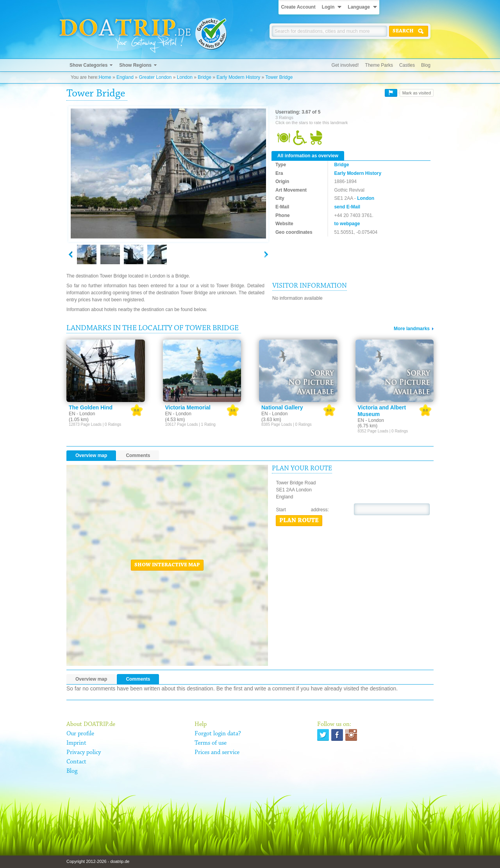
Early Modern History (238, 77)
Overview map (91, 455)
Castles (407, 65)
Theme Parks (379, 65)
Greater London (155, 77)
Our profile (80, 734)
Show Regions (135, 65)
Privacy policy (84, 752)
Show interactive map (167, 565)
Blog (426, 65)
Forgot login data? (218, 734)
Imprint (76, 743)
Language (359, 7)
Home (105, 77)
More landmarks (412, 329)
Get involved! (345, 65)
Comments (138, 455)
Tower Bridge (279, 77)
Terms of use (211, 743)
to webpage (347, 224)
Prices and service (217, 752)
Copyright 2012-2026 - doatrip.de (98, 861)
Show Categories (88, 65)
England (125, 77)
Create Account (298, 7)
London (185, 77)
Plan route (299, 521)
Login (328, 7)
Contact (76, 762)
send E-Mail (347, 207)
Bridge (204, 77)
